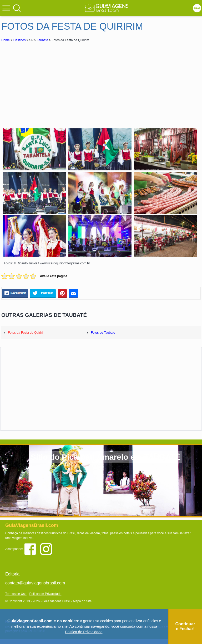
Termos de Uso (16, 594)
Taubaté (42, 40)
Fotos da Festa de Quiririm (27, 333)
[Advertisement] (48, 82)
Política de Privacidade (45, 594)
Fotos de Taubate (103, 333)
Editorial (13, 574)
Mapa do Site (82, 601)
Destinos (20, 40)
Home (6, 40)
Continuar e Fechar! (185, 626)
